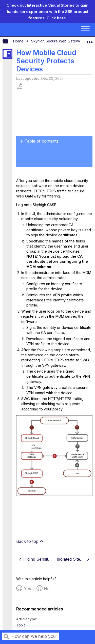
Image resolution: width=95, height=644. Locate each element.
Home (19, 41)
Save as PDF (19, 86)
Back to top (27, 541)
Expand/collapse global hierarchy (9, 41)
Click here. (57, 18)
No (47, 589)
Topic (21, 625)
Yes (27, 589)
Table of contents (42, 141)
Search (7, 637)
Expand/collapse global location (89, 40)
